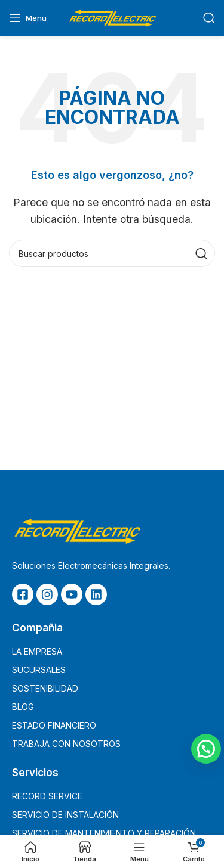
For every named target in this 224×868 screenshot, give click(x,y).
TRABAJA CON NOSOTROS (66, 744)
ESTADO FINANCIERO (54, 725)
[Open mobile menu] (28, 18)
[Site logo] (112, 17)
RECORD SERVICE (47, 796)
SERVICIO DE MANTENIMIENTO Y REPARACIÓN (104, 833)
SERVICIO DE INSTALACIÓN (65, 815)
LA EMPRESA (37, 651)
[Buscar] (209, 18)
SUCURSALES (39, 670)
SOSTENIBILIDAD (45, 688)
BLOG (23, 707)
